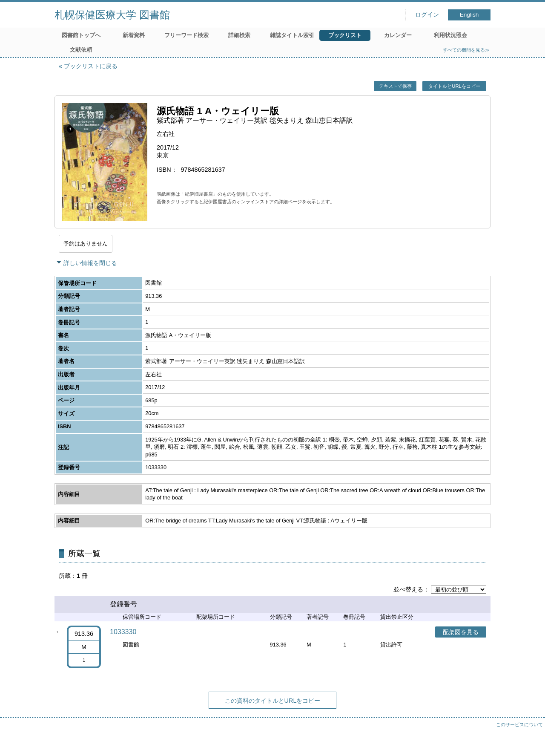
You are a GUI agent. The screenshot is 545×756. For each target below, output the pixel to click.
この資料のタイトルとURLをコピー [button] (273, 701)
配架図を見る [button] (461, 632)
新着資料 (134, 35)
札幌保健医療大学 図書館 (112, 15)
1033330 (123, 632)
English (469, 15)
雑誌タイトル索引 (292, 35)
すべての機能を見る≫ (466, 50)
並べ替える (408, 589)
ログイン (427, 15)
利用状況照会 (450, 35)
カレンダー (398, 35)
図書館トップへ (81, 35)
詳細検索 (239, 35)
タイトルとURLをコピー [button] (454, 86)
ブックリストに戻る (91, 66)
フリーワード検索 (186, 35)
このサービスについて (519, 724)
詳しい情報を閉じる (90, 263)
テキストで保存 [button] (395, 86)
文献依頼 (81, 50)
